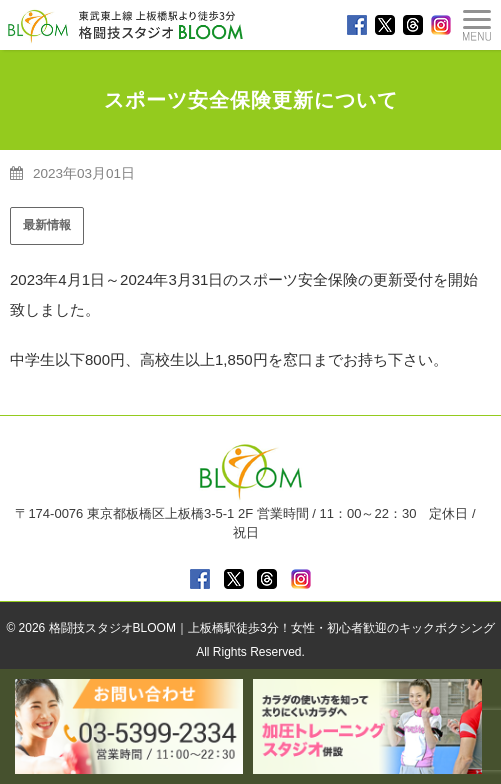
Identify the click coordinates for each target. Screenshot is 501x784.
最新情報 (47, 225)
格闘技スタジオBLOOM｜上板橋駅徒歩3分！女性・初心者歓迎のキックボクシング (272, 628)
